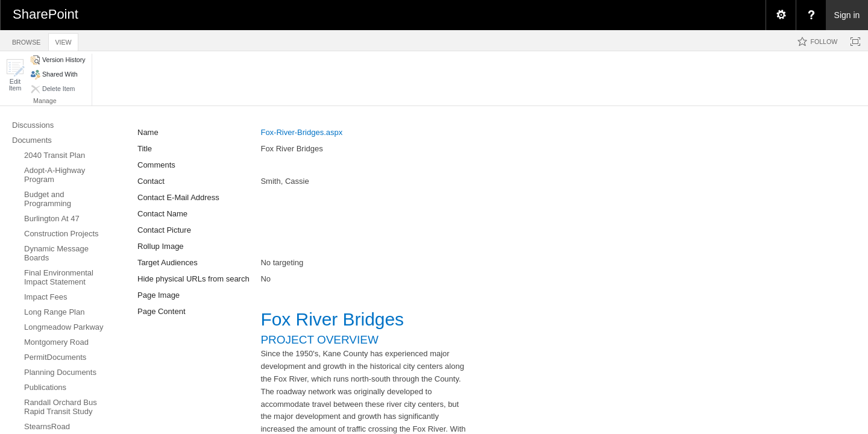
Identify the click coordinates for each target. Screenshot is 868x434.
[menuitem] (781, 15)
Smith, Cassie (285, 181)
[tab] (26, 40)
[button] (15, 75)
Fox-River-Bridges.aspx (301, 132)
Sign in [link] (847, 15)
